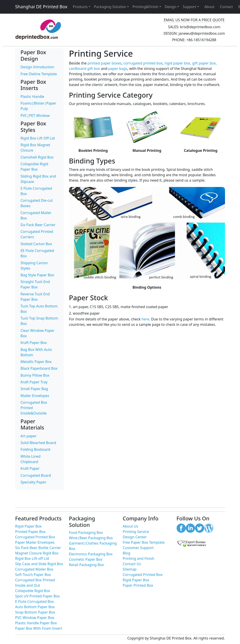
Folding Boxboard (36, 449)
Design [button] (171, 7)
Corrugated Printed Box (35, 537)
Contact (226, 7)
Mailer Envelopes (35, 396)
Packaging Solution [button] (110, 7)
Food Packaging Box (86, 532)
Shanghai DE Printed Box (41, 7)
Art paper (29, 436)
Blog (127, 553)
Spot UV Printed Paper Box (38, 596)
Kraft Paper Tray (34, 382)
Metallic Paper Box (36, 362)
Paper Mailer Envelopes (35, 542)
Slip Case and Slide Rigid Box (39, 564)
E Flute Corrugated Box (35, 601)
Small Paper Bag (34, 389)
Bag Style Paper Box (37, 275)
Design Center (135, 537)
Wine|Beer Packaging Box (91, 538)
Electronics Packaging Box (91, 554)
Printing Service (136, 532)
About (209, 7)
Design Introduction (37, 67)
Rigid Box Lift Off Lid (38, 138)
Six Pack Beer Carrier (38, 225)
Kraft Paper (30, 468)
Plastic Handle (32, 97)
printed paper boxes (105, 63)
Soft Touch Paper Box (33, 575)
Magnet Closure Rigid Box (37, 553)
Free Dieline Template (39, 74)
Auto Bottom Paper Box (35, 607)
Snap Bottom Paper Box (35, 612)
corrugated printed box (143, 63)
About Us (131, 526)
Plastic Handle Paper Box (36, 623)
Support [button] (189, 7)
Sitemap (130, 569)
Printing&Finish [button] (145, 7)
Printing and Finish (139, 558)
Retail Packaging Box (86, 565)
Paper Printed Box (138, 585)
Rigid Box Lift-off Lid (32, 558)
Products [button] (80, 7)
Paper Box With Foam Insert (39, 628)
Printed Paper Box (30, 532)
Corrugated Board (36, 475)
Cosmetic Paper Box (86, 559)
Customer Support (138, 548)
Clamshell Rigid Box (37, 157)
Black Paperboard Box (39, 368)
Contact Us (132, 564)
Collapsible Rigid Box (33, 591)
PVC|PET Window (35, 116)
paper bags (118, 69)
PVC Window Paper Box (35, 618)
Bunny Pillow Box (35, 375)
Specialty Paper (34, 482)
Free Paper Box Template (144, 542)
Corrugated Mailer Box (34, 569)
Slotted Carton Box (36, 244)
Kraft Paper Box (34, 343)
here (145, 319)
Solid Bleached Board (38, 443)
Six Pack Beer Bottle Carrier (38, 548)
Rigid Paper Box (29, 526)
